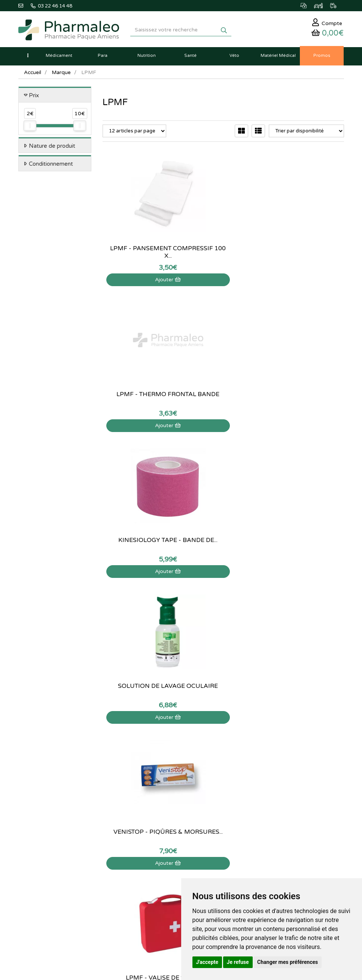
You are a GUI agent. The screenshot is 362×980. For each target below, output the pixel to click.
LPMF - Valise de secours (308, 384)
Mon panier (31, 826)
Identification (33, 833)
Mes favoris (31, 866)
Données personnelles (267, 787)
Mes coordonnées (38, 850)
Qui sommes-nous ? (264, 730)
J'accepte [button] (207, 962)
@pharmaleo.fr (53, 744)
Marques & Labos (149, 746)
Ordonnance (144, 779)
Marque (62, 75)
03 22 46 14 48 (174, 660)
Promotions (143, 762)
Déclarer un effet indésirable (273, 754)
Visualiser (139, 557)
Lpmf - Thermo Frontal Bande (223, 238)
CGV (247, 779)
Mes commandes (37, 842)
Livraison (252, 762)
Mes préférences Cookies (46, 874)
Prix (34, 98)
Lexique (139, 738)
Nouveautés (143, 754)
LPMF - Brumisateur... (223, 530)
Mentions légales (261, 771)
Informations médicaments (272, 746)
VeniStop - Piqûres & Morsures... (223, 384)
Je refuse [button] (238, 962)
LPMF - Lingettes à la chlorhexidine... (139, 530)
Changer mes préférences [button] (288, 962)
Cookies (251, 795)
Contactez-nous (260, 722)
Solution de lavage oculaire (139, 384)
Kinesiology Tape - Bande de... (307, 238)
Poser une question (263, 738)
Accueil (33, 75)
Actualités (141, 730)
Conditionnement (51, 167)
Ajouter (139, 265)
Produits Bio (143, 771)
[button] (28, 58)
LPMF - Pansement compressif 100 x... (139, 238)
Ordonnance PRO (149, 787)
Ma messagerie (35, 858)
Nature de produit (52, 148)
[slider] (30, 129)
